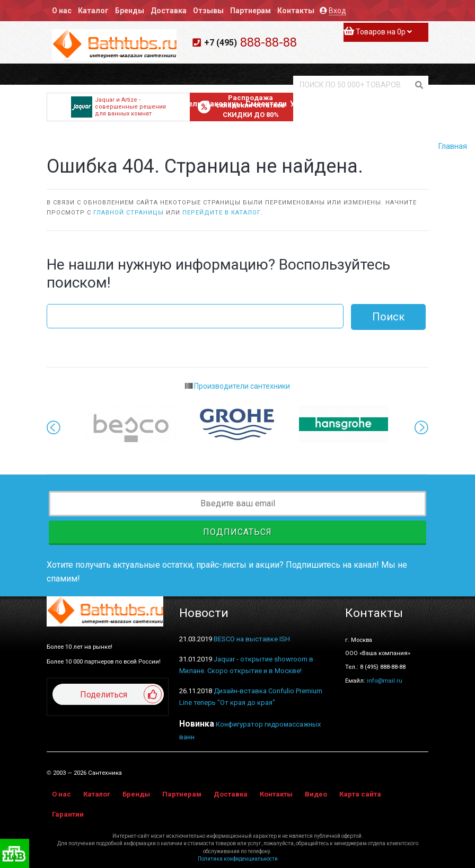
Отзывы (208, 11)
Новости (204, 613)
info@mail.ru (385, 681)
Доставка (169, 11)
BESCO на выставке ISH (252, 639)
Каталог (93, 11)
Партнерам (250, 11)
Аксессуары (428, 104)
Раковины (223, 104)
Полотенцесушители (364, 104)
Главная (452, 146)
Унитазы (306, 104)
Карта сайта (360, 794)
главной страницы (129, 213)
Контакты (296, 11)
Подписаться (237, 532)
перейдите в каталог (222, 213)
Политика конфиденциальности (238, 859)
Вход (337, 11)
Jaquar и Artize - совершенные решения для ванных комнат (118, 107)
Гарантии (68, 814)
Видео (316, 794)
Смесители (266, 104)
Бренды (130, 11)
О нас (62, 11)
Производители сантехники (237, 386)
